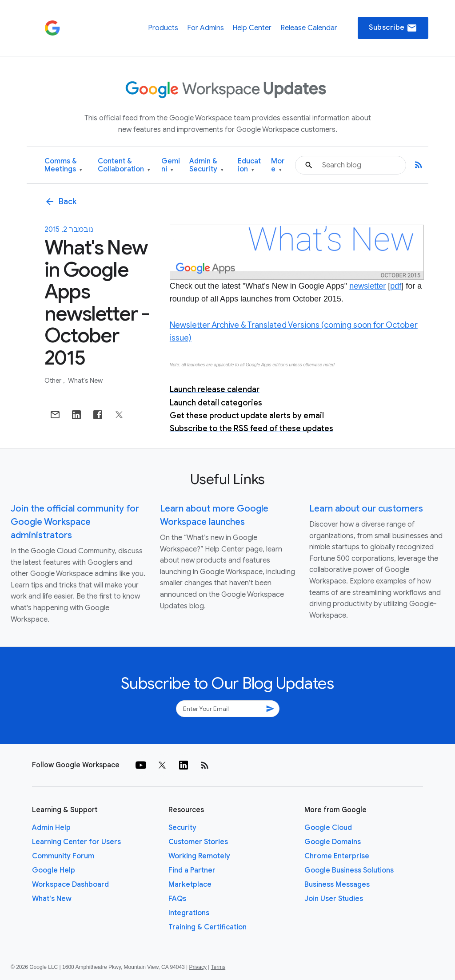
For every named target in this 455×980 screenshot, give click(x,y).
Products (163, 28)
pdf (396, 286)
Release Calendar (309, 28)
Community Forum (63, 856)
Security (182, 828)
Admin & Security (206, 165)
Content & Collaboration (124, 165)
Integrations (189, 913)
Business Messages (337, 885)
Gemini (171, 165)
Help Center (252, 28)
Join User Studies (334, 899)
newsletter (367, 286)
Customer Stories (198, 842)
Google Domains (333, 842)
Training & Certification (208, 927)
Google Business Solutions (349, 870)
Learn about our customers (366, 509)
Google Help (54, 870)
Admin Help (51, 828)
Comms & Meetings (63, 165)
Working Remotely (199, 856)
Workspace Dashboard (70, 885)
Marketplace (190, 885)
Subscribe (393, 28)
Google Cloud (328, 828)
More (278, 165)
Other (54, 381)
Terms (218, 967)
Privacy (198, 967)
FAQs (177, 899)
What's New (85, 381)
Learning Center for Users (76, 842)
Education (249, 165)
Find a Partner (192, 870)
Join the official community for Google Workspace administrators (75, 522)
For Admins (206, 28)
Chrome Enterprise (337, 856)
